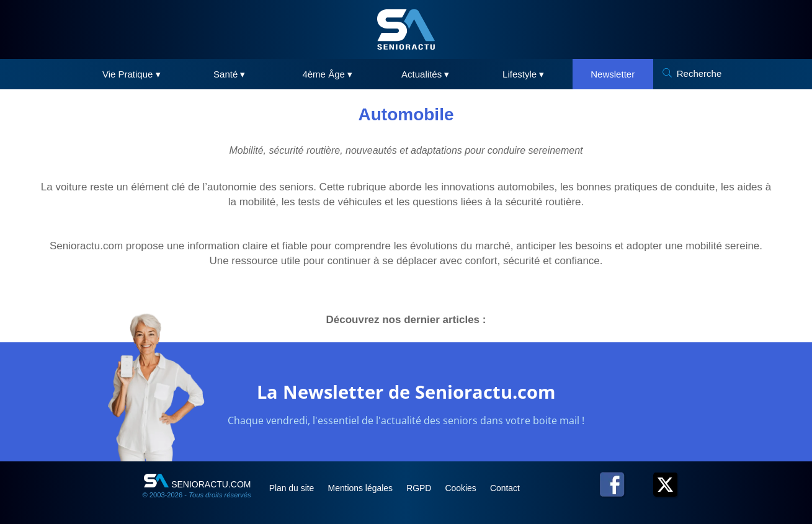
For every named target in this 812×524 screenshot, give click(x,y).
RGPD (424, 488)
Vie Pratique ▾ (132, 74)
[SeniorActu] (406, 29)
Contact (511, 488)
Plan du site (294, 488)
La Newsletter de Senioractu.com (406, 392)
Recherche (699, 73)
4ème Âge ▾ (327, 74)
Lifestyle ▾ (523, 74)
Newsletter (613, 74)
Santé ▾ (229, 74)
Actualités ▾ (425, 74)
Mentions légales (364, 488)
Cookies (466, 488)
